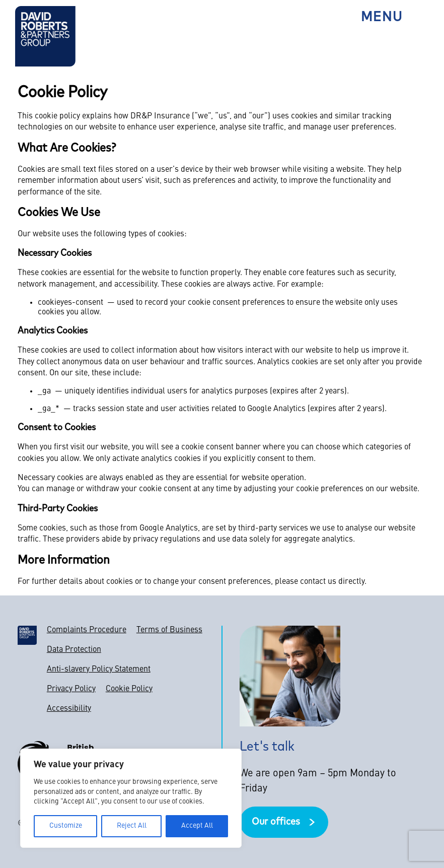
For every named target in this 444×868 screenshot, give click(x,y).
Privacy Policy (71, 689)
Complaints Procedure (87, 630)
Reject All (132, 826)
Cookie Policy (129, 689)
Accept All (197, 826)
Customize (66, 826)
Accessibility (69, 709)
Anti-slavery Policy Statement (99, 670)
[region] (131, 798)
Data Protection (74, 650)
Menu (382, 18)
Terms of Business (169, 630)
